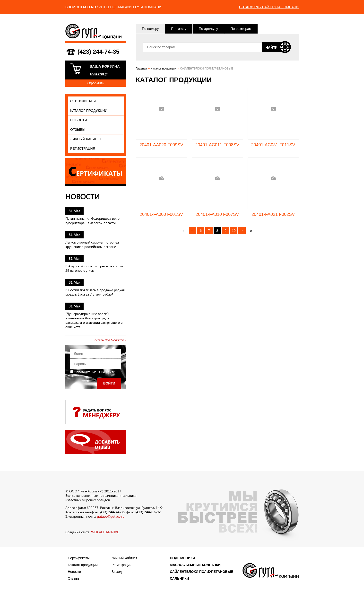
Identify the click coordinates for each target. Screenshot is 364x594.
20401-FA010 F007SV (217, 214)
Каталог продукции (89, 111)
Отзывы (78, 130)
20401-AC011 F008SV (217, 145)
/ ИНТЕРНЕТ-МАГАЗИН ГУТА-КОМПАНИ (113, 7)
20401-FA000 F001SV (161, 214)
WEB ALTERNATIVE (105, 532)
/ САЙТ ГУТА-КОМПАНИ (269, 7)
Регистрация (83, 148)
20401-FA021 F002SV (273, 214)
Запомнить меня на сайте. (93, 372)
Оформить (96, 83)
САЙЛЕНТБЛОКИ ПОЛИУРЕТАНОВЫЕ (202, 572)
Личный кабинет (86, 139)
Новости (79, 120)
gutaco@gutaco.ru (111, 516)
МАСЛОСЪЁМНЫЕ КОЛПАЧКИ (195, 565)
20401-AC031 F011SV (273, 145)
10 (234, 231)
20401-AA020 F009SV (161, 145)
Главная (141, 69)
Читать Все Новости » (110, 340)
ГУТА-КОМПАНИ (93, 31)
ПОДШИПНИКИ (182, 558)
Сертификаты (83, 101)
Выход (117, 572)
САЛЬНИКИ (179, 578)
